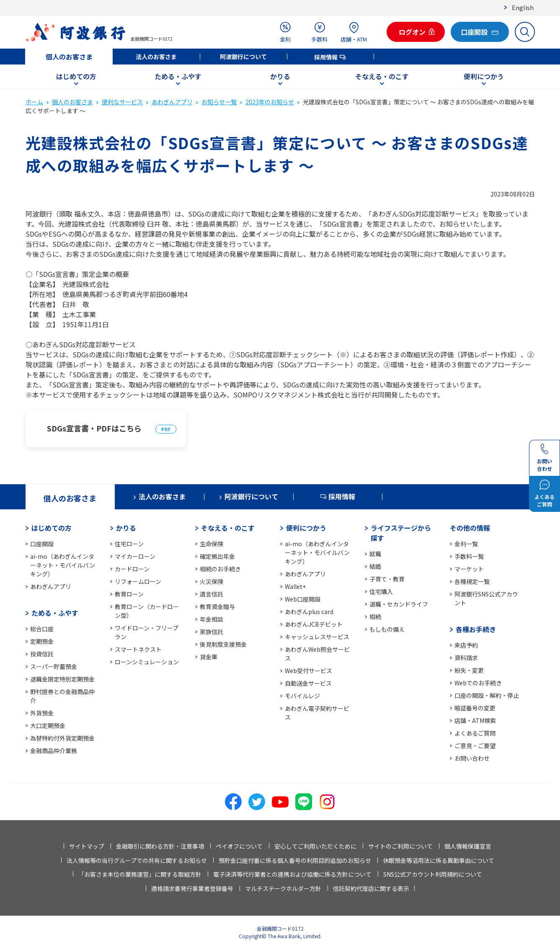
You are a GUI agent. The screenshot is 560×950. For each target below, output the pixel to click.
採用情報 (326, 57)
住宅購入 (381, 591)
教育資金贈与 (217, 607)
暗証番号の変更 (475, 708)
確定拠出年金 (217, 556)
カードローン (132, 569)
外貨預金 (42, 713)
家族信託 (212, 632)
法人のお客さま (156, 57)
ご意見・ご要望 (475, 746)
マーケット (469, 569)
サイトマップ (87, 846)
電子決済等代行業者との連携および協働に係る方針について (292, 874)
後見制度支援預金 (223, 644)
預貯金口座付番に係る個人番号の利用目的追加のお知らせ (295, 860)
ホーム (34, 102)
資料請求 (466, 658)
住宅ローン (129, 544)
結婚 (375, 566)
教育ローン (129, 594)
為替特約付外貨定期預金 (62, 738)
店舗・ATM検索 (475, 720)
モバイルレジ (302, 696)
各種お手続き (476, 629)
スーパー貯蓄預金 (54, 666)
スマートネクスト (138, 649)
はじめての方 (76, 76)
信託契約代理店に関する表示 (371, 888)
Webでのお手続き (478, 683)
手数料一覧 (469, 556)
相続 (375, 617)
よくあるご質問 (475, 733)
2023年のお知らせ (270, 102)
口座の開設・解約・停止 (487, 695)
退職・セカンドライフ (399, 604)
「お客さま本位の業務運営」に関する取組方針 (140, 874)
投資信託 (42, 654)
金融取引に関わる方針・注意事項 (160, 846)
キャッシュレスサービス (317, 637)
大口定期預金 (48, 725)
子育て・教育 (387, 579)
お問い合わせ (472, 758)
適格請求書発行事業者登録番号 (192, 888)
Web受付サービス (308, 671)
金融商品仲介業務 (54, 751)
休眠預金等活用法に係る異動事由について (439, 860)
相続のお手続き (220, 569)
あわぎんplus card (309, 612)
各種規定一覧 (472, 581)
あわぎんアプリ (172, 102)
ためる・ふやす (178, 76)
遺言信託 (212, 594)
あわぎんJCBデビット (314, 624)
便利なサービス (122, 102)
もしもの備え (387, 629)
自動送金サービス (308, 683)
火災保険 (212, 581)
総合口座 (42, 629)
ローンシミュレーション (147, 662)
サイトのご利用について (400, 846)
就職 (375, 554)
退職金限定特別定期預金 (62, 679)
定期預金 (42, 641)
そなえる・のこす (382, 76)
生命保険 (212, 544)
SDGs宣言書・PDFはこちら (94, 428)
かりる (280, 76)
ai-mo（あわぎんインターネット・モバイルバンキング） (63, 565)
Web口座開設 (303, 599)
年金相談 (212, 619)
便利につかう (484, 76)
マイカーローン (135, 556)
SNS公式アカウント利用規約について (433, 874)
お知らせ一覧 (219, 102)
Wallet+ (295, 586)
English (523, 7)
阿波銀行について (243, 57)
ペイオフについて (239, 846)
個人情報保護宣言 (468, 846)
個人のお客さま (69, 57)
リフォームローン (138, 581)
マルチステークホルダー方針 (283, 888)
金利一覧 (466, 544)
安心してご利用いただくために (315, 846)
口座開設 (42, 544)
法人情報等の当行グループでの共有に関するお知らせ (137, 860)
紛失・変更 (469, 670)
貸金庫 (209, 657)
